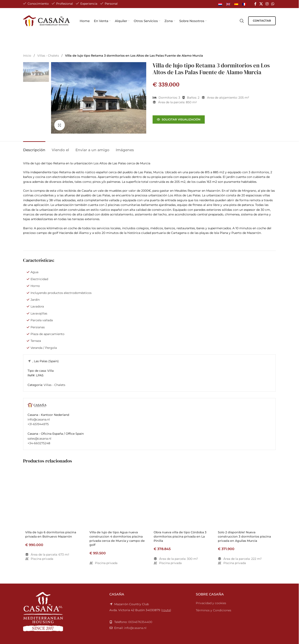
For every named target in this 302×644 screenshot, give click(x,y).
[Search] (242, 21)
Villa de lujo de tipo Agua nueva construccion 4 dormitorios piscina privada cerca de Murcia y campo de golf (117, 539)
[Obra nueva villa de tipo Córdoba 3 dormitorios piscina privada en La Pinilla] (182, 498)
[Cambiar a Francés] (244, 4)
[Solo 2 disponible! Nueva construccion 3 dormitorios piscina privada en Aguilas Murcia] (246, 498)
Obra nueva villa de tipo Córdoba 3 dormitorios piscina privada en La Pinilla (180, 536)
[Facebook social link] (255, 4)
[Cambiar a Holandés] (220, 4)
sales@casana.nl (39, 439)
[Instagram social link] (267, 4)
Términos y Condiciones (214, 610)
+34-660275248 (39, 443)
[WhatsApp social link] (273, 4)
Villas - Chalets (49, 56)
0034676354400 (140, 622)
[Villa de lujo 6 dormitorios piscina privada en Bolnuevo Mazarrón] (53, 498)
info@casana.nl (39, 419)
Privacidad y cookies (211, 603)
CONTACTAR (262, 21)
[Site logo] (47, 21)
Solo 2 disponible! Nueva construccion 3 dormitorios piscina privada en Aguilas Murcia (244, 536)
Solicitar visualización (179, 119)
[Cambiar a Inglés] (228, 4)
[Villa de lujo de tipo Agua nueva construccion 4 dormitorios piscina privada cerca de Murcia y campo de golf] (117, 498)
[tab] (34, 148)
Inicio (28, 56)
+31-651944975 (38, 424)
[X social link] (261, 4)
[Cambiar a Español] (236, 4)
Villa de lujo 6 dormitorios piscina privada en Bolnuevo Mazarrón (51, 534)
